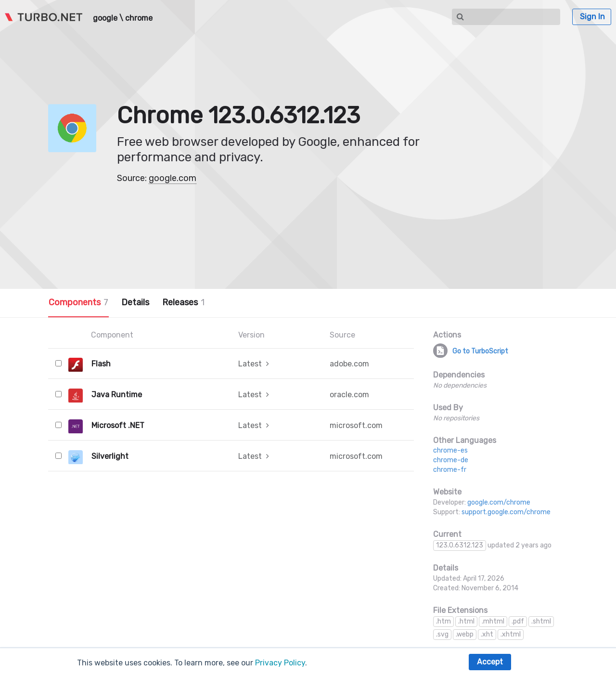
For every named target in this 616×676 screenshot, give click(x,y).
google (105, 18)
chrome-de (451, 460)
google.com (173, 178)
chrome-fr (450, 470)
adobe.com (349, 364)
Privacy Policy (280, 663)
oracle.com (349, 395)
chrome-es (450, 450)
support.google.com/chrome (506, 512)
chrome (139, 18)
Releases (183, 302)
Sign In (592, 17)
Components (78, 302)
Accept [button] (490, 662)
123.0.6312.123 (460, 545)
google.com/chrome (499, 502)
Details (135, 302)
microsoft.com (356, 425)
